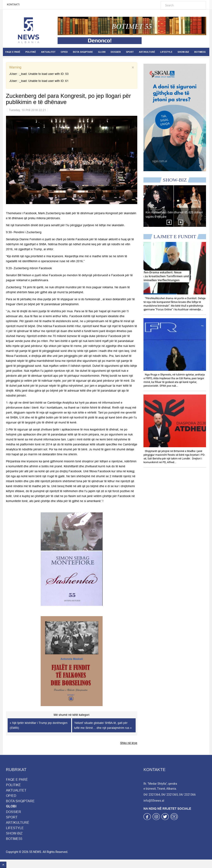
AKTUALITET (48, 52)
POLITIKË (31, 52)
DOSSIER (116, 52)
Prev (169, 222)
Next (181, 222)
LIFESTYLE (166, 52)
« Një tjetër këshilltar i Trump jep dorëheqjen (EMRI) (39, 725)
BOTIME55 (200, 52)
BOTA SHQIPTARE (83, 52)
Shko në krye (129, 743)
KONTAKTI (13, 4)
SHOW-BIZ (183, 52)
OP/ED (64, 52)
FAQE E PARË (13, 52)
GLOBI (102, 52)
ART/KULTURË (147, 52)
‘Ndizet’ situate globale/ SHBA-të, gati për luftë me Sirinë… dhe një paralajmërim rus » (103, 725)
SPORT (130, 52)
